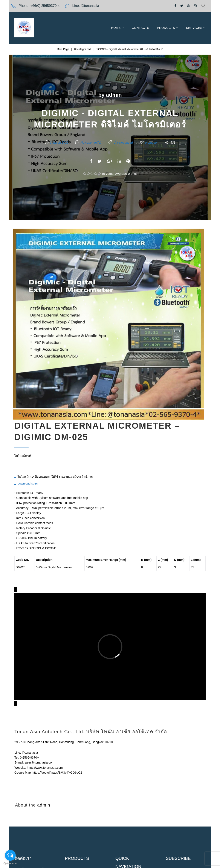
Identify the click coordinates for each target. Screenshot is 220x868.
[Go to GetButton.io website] (10, 864)
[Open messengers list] (10, 855)
